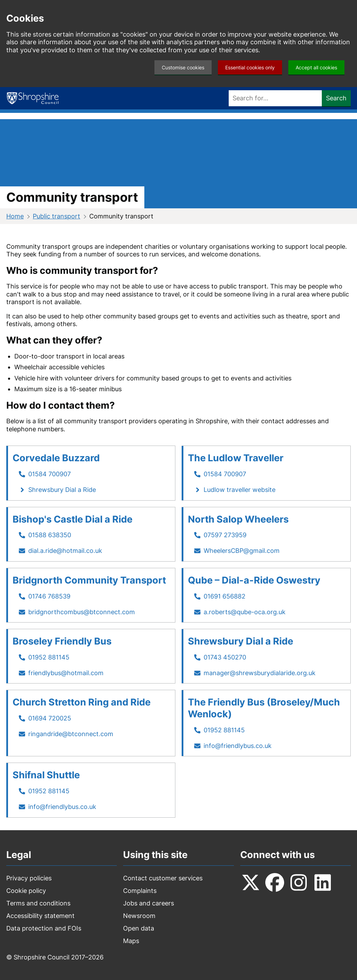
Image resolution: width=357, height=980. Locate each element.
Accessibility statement (40, 916)
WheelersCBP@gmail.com (242, 551)
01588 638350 (50, 535)
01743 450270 (225, 657)
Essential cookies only (250, 67)
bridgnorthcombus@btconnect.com (82, 612)
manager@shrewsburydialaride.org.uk (260, 673)
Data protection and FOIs (44, 928)
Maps (131, 941)
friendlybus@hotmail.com (66, 673)
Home (15, 216)
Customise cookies (183, 67)
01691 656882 (225, 596)
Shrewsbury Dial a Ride (62, 490)
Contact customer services (163, 878)
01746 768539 (49, 596)
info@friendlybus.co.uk (238, 746)
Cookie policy (26, 891)
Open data (139, 928)
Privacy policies (29, 878)
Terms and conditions (38, 903)
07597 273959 (225, 535)
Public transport (56, 216)
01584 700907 (50, 474)
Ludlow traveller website (240, 490)
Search (336, 98)
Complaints (140, 891)
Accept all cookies (316, 67)
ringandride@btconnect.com (71, 734)
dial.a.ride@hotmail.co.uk (65, 551)
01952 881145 (49, 657)
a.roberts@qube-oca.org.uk (245, 612)
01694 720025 (50, 718)
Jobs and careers (149, 903)
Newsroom (139, 916)
